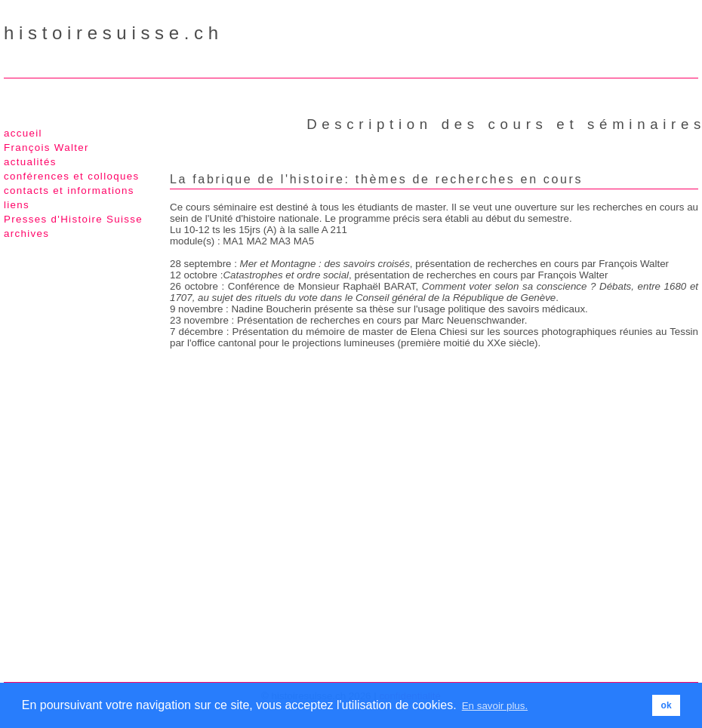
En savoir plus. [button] (495, 706)
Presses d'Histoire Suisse (73, 219)
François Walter (46, 147)
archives (26, 233)
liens (17, 205)
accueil (23, 133)
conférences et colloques (71, 176)
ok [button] (667, 705)
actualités (30, 162)
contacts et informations (69, 190)
